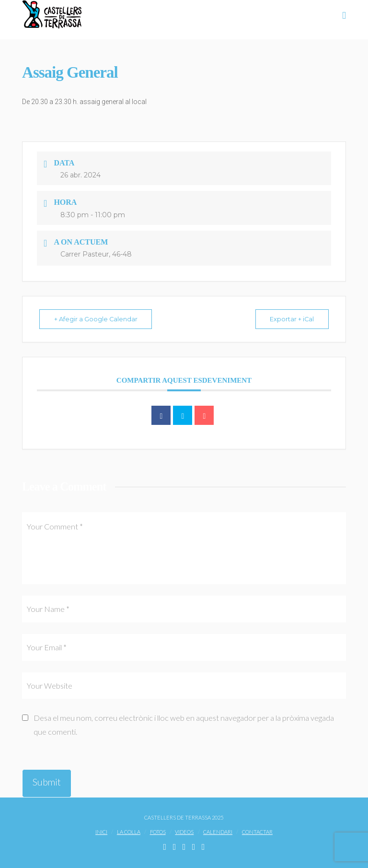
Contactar (257, 832)
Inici (101, 832)
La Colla (129, 832)
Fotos (158, 832)
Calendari (218, 832)
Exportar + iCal (290, 319)
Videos (184, 832)
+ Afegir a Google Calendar (98, 319)
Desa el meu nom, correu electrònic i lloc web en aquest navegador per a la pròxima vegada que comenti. (184, 725)
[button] (344, 15)
